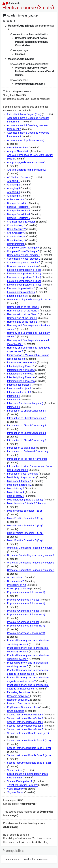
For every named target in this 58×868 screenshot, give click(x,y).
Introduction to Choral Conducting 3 (27, 426)
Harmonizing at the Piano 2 (22, 322)
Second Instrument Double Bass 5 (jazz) (29, 763)
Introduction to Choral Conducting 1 (27, 411)
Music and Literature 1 (19, 481)
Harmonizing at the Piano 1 (22, 318)
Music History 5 (16, 496)
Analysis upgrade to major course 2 (26, 170)
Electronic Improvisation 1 (21, 288)
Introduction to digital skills (22, 448)
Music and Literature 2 (19, 485)
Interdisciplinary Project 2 (21, 370)
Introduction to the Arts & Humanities (27, 459)
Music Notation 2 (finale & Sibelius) (26, 503)
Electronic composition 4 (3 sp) (24, 281)
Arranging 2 (13, 185)
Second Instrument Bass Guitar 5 (25, 729)
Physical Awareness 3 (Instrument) (26, 615)
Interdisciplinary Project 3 (21, 374)
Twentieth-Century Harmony (22, 785)
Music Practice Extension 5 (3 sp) (25, 540)
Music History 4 (16, 492)
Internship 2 (14, 400)
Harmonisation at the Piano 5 (23, 314)
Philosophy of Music (18, 589)
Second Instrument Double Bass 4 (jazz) (29, 755)
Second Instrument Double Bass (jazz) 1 (29, 733)
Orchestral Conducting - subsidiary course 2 (31, 555)
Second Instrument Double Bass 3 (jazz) (29, 748)
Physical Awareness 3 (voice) (23, 622)
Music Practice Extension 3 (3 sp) (25, 526)
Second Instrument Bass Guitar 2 (25, 718)
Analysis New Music (18, 151)
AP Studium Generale (19, 177)
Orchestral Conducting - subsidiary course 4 (31, 570)
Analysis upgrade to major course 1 (26, 162)
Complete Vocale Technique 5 (23, 251)
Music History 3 (16, 489)
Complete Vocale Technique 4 (23, 248)
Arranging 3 (13, 188)
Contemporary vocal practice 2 (24, 259)
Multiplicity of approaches (21, 477)
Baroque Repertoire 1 (18, 207)
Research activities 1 (18, 696)
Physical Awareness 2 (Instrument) (26, 603)
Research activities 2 (18, 700)
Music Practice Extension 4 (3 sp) (25, 533)
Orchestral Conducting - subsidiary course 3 (31, 563)
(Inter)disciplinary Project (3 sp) (24, 114)
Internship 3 (14, 407)
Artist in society (15, 199)
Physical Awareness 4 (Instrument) (26, 626)
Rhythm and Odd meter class (23, 707)
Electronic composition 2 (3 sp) (24, 274)
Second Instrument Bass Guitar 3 (25, 722)
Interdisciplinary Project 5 (21, 381)
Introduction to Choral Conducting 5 (27, 440)
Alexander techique (17, 148)
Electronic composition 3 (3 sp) (24, 277)
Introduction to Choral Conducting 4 (27, 433)
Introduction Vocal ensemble (23, 474)
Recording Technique (19, 692)
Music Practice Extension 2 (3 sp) (25, 518)
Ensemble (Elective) (18, 296)
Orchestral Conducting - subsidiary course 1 (31, 548)
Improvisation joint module (22, 363)
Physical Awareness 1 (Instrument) (26, 592)
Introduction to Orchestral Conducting (28, 451)
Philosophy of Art (17, 585)
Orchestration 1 (15, 577)
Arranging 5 (13, 196)
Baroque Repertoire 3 (18, 211)
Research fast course (19, 703)
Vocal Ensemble (16, 789)
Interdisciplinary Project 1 (21, 366)
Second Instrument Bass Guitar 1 (25, 715)
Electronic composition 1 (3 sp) (24, 270)
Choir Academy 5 (16, 240)
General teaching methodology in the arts (30, 299)
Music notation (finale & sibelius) (25, 500)
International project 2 (19, 388)
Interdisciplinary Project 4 (21, 377)
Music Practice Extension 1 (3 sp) (25, 511)
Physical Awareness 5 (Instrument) (26, 633)
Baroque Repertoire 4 (18, 214)
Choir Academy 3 (16, 233)
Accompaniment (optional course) (26, 140)
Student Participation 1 (20, 781)
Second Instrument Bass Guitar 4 (25, 726)
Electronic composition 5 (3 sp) (24, 285)
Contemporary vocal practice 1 (24, 255)
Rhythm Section (16, 711)
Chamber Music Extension (21, 222)
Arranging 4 (13, 192)
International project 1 (19, 385)
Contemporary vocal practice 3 (24, 262)
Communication (16, 244)
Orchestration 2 (15, 581)
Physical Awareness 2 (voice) (23, 611)
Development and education (22, 266)
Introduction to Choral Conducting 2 (27, 418)
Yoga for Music (15, 792)
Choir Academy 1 (16, 225)
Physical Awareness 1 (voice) (23, 600)
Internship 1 (14, 396)
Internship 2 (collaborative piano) (25, 403)
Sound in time (15, 770)
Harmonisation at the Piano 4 (23, 311)
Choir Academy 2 (16, 229)
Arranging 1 (13, 181)
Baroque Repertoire (17, 203)
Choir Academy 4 (16, 236)
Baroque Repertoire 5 (18, 218)
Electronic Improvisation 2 (21, 292)
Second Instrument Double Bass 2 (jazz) (29, 741)
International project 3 (19, 392)
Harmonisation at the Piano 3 (23, 307)
